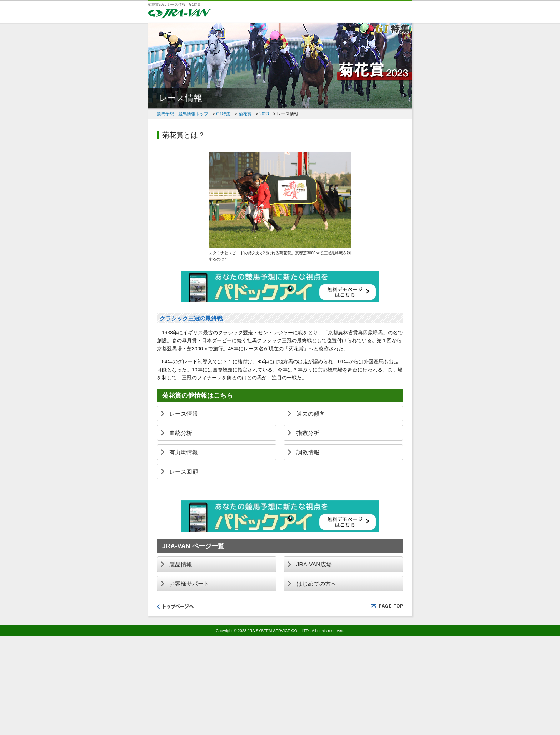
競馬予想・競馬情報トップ (182, 114)
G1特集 (223, 114)
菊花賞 (245, 114)
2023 (264, 114)
